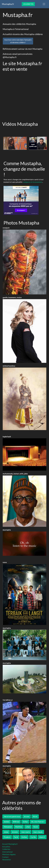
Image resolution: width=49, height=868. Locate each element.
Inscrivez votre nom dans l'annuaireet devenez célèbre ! (18, 41)
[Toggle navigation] (44, 4)
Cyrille (33, 837)
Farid (16, 837)
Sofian (25, 822)
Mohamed (8, 827)
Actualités (6, 847)
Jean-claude (38, 832)
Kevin (36, 827)
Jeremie (15, 832)
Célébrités (28, 4)
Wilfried (16, 822)
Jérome (27, 816)
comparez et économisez (33, 182)
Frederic (7, 837)
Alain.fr (42, 837)
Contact (5, 857)
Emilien (24, 837)
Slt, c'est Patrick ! (38, 822)
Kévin (35, 816)
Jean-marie (26, 832)
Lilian (28, 827)
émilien (7, 822)
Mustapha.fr (8, 4)
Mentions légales (9, 854)
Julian (6, 832)
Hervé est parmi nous (12, 816)
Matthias (19, 827)
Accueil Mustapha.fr (10, 844)
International (7, 852)
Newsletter (7, 860)
